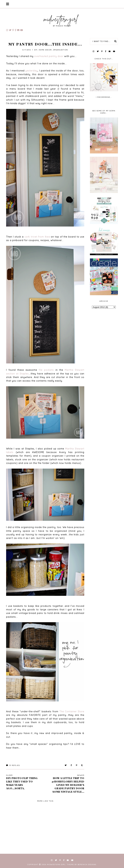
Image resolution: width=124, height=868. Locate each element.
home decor (45, 50)
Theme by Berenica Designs (82, 865)
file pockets (46, 370)
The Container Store (72, 711)
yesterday (31, 71)
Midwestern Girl (56, 865)
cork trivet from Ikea (37, 237)
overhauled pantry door (49, 56)
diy (36, 50)
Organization (61, 50)
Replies (13, 765)
